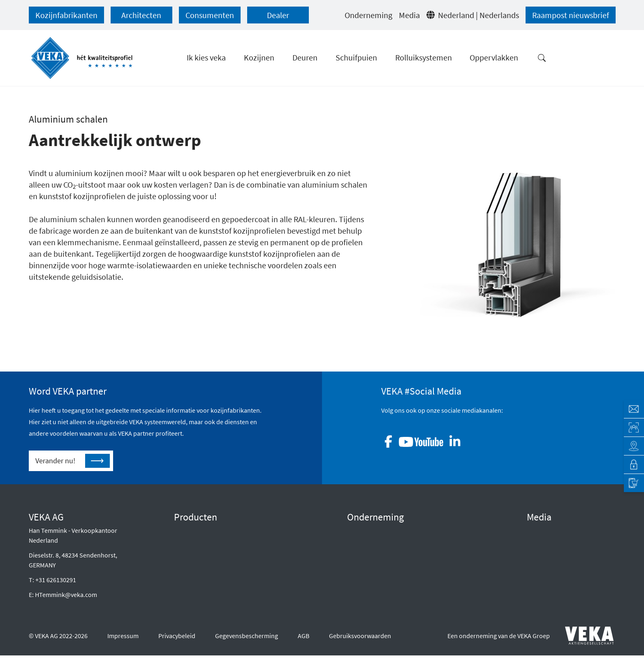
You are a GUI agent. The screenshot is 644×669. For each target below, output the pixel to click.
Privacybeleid (177, 652)
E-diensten (542, 530)
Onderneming (368, 15)
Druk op (538, 544)
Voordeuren (191, 544)
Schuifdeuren (193, 557)
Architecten (141, 15)
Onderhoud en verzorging (210, 596)
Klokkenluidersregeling (379, 583)
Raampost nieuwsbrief (571, 15)
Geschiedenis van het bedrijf (386, 570)
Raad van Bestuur (371, 530)
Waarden (360, 544)
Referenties (543, 557)
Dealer (278, 15)
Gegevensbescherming (247, 652)
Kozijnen (186, 530)
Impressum (123, 652)
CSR (353, 557)
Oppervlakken (193, 583)
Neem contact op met (376, 596)
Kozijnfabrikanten (66, 15)
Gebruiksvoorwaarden (360, 652)
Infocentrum (544, 570)
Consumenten (210, 15)
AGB (303, 652)
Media (409, 15)
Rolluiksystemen (197, 570)
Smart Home (191, 609)
